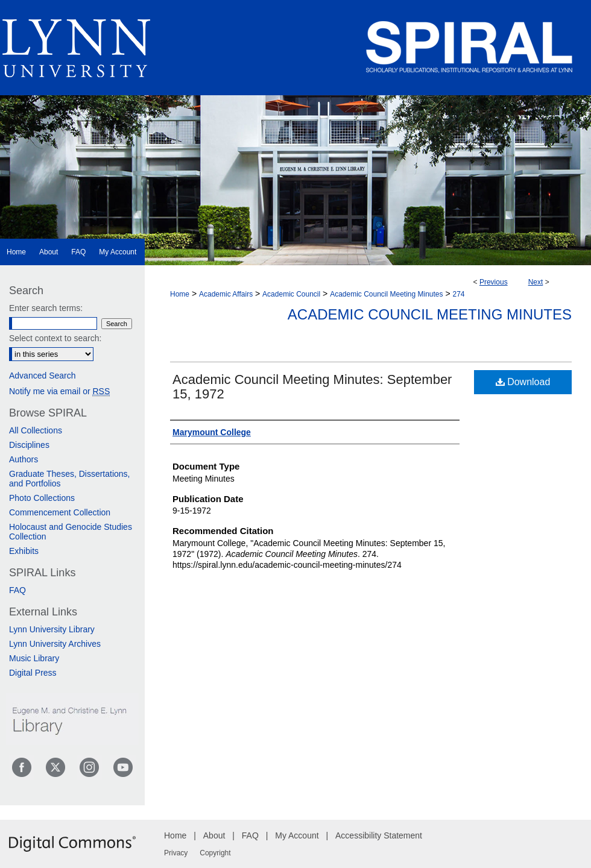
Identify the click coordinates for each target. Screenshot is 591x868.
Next (536, 282)
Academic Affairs (226, 294)
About (214, 835)
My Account (297, 835)
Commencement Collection (60, 512)
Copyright (215, 853)
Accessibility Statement (379, 835)
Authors (24, 459)
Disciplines (29, 445)
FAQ (17, 590)
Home (180, 294)
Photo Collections (42, 498)
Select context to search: (55, 338)
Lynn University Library (52, 629)
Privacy (176, 853)
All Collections (36, 430)
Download (523, 382)
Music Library (34, 658)
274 (459, 294)
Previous (494, 282)
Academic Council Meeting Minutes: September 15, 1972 (312, 387)
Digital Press (33, 673)
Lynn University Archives (55, 644)
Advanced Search (43, 376)
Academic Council (291, 294)
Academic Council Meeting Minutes (386, 294)
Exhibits (24, 551)
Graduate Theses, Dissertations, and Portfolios (70, 479)
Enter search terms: (46, 308)
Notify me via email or (59, 391)
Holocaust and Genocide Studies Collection (71, 532)
